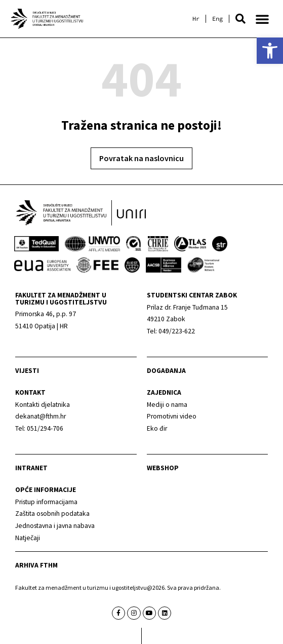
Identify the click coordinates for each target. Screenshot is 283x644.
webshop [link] (163, 468)
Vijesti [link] (27, 371)
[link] (270, 51)
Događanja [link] (166, 371)
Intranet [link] (31, 468)
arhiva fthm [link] (36, 565)
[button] (240, 19)
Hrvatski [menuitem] (196, 19)
